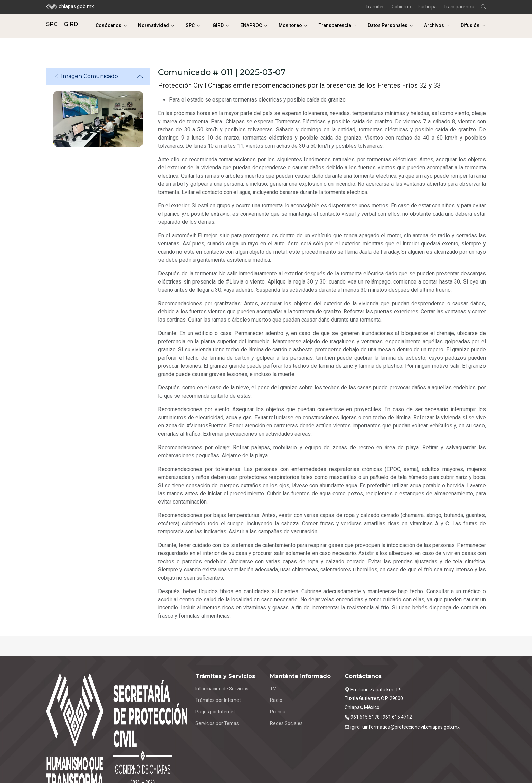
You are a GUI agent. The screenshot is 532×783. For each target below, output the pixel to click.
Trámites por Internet (218, 700)
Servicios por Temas (217, 723)
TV (273, 689)
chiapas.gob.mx (70, 7)
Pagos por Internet (215, 712)
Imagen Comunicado (85, 76)
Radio (276, 700)
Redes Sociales (286, 723)
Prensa (278, 712)
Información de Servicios (222, 689)
